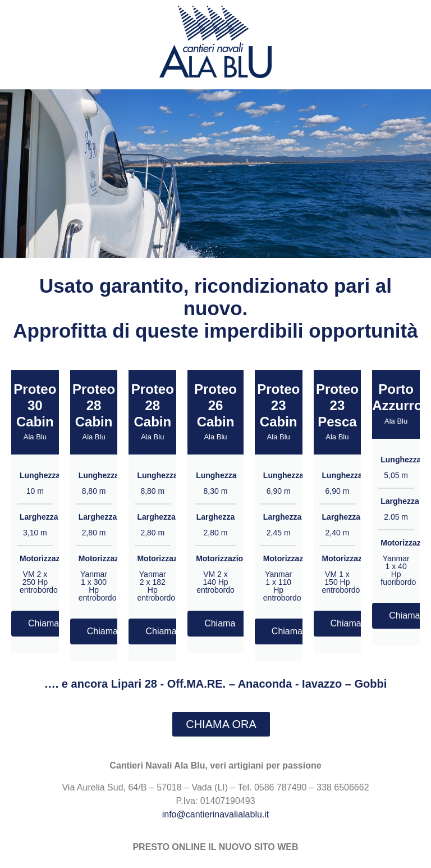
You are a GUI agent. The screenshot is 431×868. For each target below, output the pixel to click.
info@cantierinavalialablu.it (216, 814)
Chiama (43, 623)
